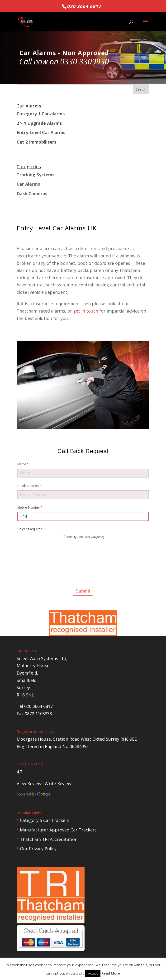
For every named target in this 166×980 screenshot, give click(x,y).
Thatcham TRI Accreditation (49, 839)
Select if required (30, 529)
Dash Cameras (32, 193)
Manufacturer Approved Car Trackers (58, 830)
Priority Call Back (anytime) (83, 537)
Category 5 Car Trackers (45, 820)
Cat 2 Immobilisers (36, 142)
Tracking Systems (36, 175)
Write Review (58, 783)
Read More (111, 973)
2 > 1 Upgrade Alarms (39, 123)
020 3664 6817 (84, 6)
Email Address (29, 486)
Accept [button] (93, 973)
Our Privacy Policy (38, 849)
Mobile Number (30, 507)
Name (23, 464)
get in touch (86, 311)
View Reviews (30, 783)
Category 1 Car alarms (41, 114)
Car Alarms (28, 184)
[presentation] (37, 563)
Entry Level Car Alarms (41, 132)
